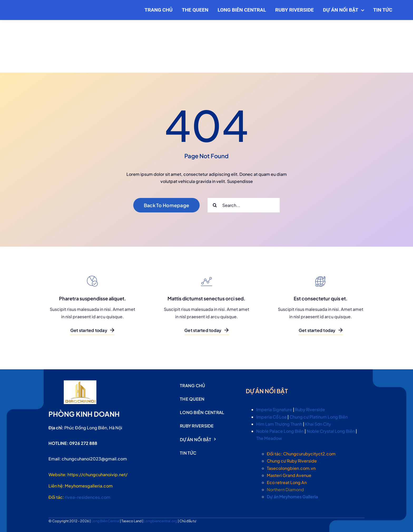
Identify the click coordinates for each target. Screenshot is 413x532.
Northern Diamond (285, 489)
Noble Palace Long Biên (280, 431)
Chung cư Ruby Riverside (292, 461)
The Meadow (269, 438)
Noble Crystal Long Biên (331, 431)
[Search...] (244, 205)
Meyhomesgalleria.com (89, 486)
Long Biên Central (105, 521)
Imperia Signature (274, 409)
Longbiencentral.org (161, 521)
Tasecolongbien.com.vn (291, 468)
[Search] (215, 205)
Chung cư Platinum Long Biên (319, 417)
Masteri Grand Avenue (289, 475)
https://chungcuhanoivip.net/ (97, 474)
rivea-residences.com (88, 497)
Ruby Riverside (310, 409)
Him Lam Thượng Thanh (279, 424)
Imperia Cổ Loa (271, 417)
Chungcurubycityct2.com (309, 454)
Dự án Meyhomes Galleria (292, 497)
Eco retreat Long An (287, 482)
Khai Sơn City (318, 424)
